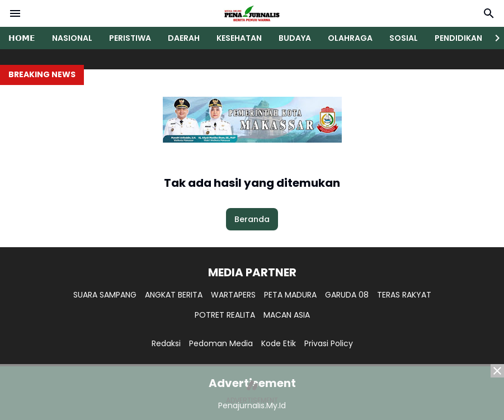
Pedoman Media (221, 343)
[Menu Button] (15, 13)
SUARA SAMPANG (105, 295)
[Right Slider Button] (493, 38)
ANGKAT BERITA (174, 295)
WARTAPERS (233, 295)
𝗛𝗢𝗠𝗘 (22, 38)
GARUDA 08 (347, 295)
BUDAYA (295, 38)
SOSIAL (404, 38)
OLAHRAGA (350, 38)
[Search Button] (489, 13)
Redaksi (166, 343)
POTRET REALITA (225, 315)
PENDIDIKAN (458, 38)
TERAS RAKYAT (404, 295)
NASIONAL (72, 38)
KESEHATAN (239, 38)
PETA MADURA (290, 295)
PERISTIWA (130, 38)
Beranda (252, 219)
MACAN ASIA (287, 315)
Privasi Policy (329, 343)
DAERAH (184, 38)
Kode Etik (279, 343)
